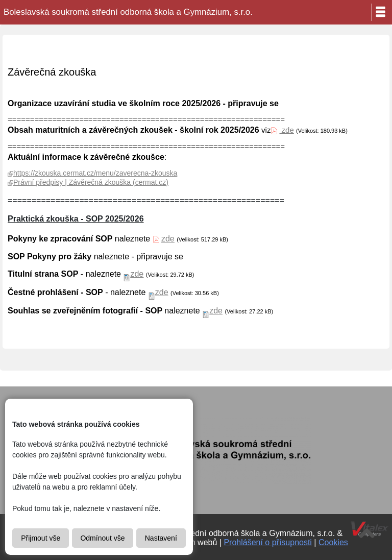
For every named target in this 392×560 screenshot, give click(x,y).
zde (286, 130)
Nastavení (161, 538)
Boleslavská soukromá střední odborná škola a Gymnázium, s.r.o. (128, 12)
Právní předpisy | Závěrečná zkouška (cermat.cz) (91, 182)
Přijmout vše (41, 538)
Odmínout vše (102, 538)
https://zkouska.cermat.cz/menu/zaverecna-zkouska (95, 173)
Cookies (333, 542)
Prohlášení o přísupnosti (268, 542)
